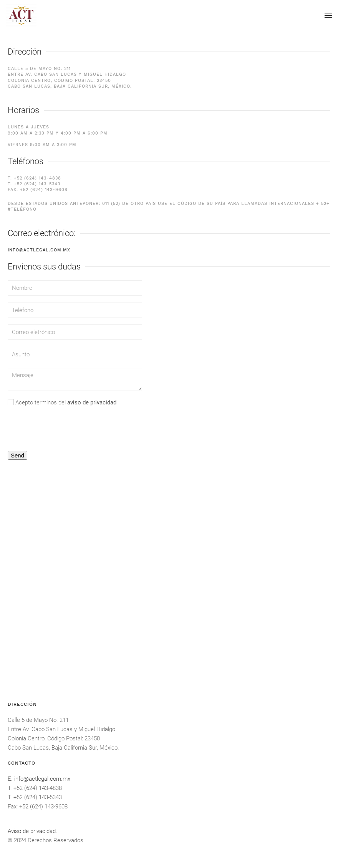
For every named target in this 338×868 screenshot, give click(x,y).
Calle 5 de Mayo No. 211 (38, 720)
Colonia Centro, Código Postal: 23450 (54, 738)
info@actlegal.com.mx (39, 250)
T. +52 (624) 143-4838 (34, 178)
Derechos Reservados (56, 840)
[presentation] (66, 429)
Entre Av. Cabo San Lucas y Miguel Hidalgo (61, 729)
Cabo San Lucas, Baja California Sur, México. (63, 748)
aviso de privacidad (92, 402)
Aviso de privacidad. (32, 831)
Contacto (22, 763)
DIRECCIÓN (22, 704)
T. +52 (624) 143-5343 (34, 184)
